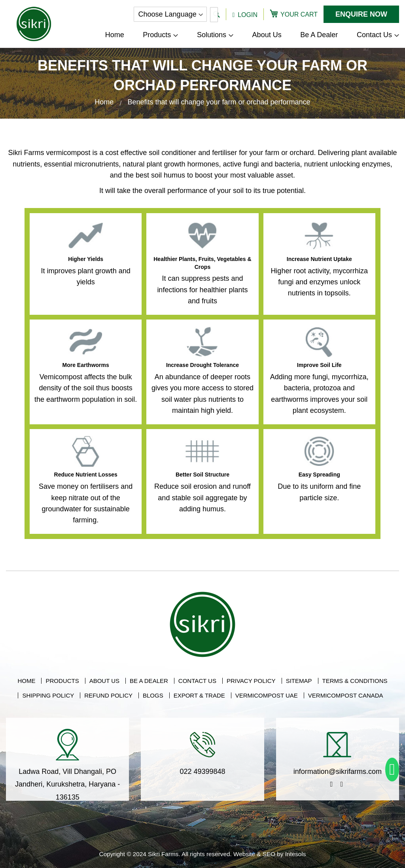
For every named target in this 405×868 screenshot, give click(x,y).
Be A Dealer (149, 681)
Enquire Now (361, 14)
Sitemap (299, 681)
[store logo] (34, 24)
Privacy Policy (251, 681)
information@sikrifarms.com (338, 772)
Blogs (153, 695)
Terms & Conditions (355, 681)
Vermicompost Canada (346, 695)
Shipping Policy (48, 695)
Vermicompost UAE (267, 695)
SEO (269, 854)
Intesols (296, 854)
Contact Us (197, 681)
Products (62, 681)
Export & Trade (199, 695)
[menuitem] (160, 35)
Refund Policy (108, 695)
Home (105, 102)
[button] (245, 14)
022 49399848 (202, 772)
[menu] (252, 35)
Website (244, 854)
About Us (104, 681)
